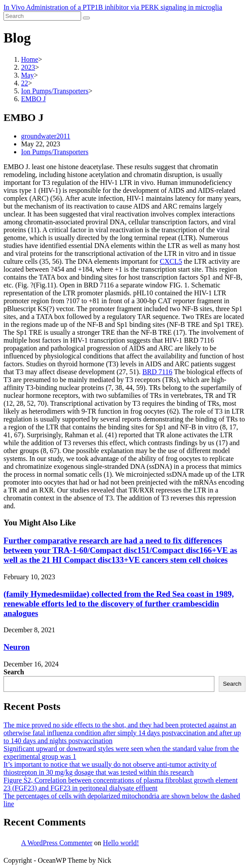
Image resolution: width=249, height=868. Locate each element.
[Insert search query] (42, 16)
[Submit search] (86, 18)
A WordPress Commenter (57, 843)
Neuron (17, 647)
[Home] (30, 59)
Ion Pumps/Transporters (55, 152)
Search (14, 672)
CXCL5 (171, 261)
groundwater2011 (46, 136)
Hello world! (121, 843)
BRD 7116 (157, 372)
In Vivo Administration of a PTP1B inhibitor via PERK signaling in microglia (113, 7)
